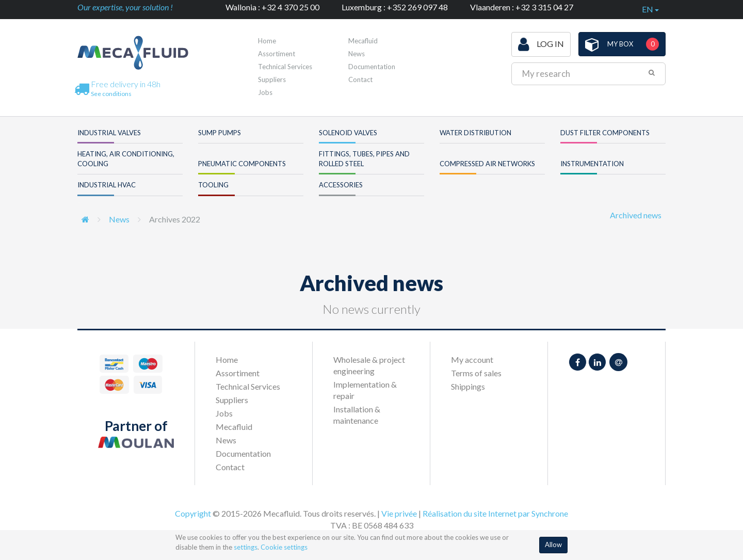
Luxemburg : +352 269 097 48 (395, 7)
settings (246, 547)
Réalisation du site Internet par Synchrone (495, 513)
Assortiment (277, 54)
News (357, 54)
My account (472, 359)
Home (267, 41)
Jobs (265, 92)
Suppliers (272, 79)
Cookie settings (284, 547)
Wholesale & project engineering (369, 365)
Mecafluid (363, 41)
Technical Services (285, 67)
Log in (541, 44)
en (650, 9)
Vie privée (399, 513)
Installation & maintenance (357, 415)
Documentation (372, 67)
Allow (553, 545)
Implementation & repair (365, 390)
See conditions (111, 94)
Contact (360, 79)
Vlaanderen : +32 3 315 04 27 (522, 7)
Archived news (636, 215)
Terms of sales (476, 373)
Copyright (193, 513)
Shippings (468, 386)
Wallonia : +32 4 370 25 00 (272, 7)
